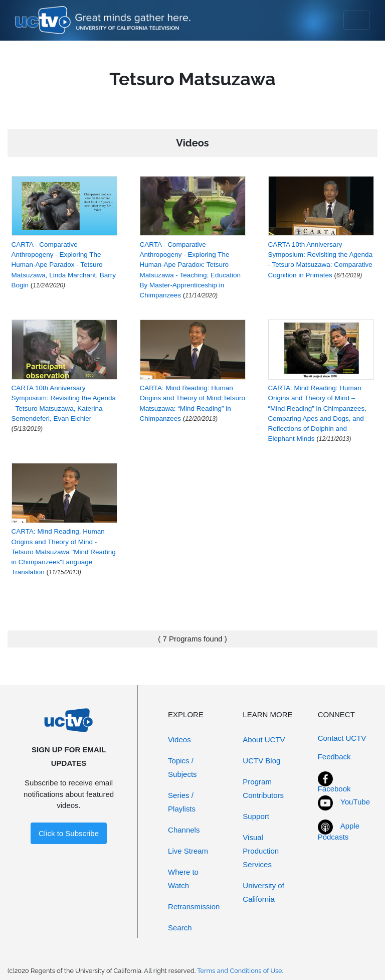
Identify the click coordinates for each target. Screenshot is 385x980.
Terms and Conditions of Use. (240, 971)
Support (256, 816)
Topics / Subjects (182, 767)
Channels (184, 830)
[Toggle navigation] (357, 20)
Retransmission (194, 907)
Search (180, 928)
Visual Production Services (261, 851)
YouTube (355, 802)
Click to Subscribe (69, 833)
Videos (179, 740)
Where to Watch (183, 879)
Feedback (334, 757)
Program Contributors (263, 788)
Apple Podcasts (339, 832)
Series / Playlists (182, 802)
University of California (263, 892)
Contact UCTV (342, 738)
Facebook (334, 789)
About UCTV (264, 740)
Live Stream (188, 851)
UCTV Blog (261, 761)
